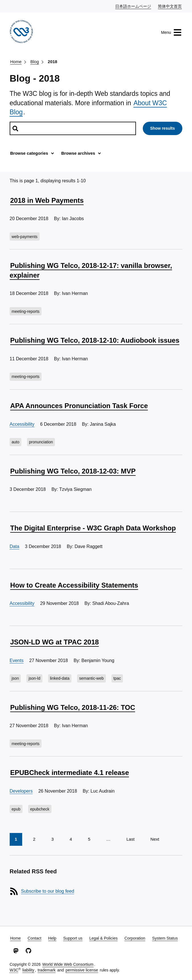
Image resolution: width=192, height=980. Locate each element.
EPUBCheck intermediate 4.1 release (70, 773)
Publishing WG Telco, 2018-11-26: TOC (73, 707)
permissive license (82, 970)
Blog (35, 62)
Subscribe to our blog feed (48, 891)
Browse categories (29, 153)
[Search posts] (73, 128)
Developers (21, 791)
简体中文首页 (170, 6)
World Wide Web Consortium (68, 964)
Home (16, 62)
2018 (52, 62)
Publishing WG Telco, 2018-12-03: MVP (73, 471)
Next (155, 839)
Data (15, 546)
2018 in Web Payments (47, 200)
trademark (47, 970)
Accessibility (22, 424)
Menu (171, 32)
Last (130, 839)
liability (28, 970)
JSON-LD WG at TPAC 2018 (55, 642)
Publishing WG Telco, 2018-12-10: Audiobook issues (95, 340)
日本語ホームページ (133, 6)
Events (17, 660)
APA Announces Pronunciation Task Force (79, 406)
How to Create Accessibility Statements (74, 585)
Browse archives (78, 153)
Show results (163, 128)
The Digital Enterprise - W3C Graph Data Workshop (93, 528)
